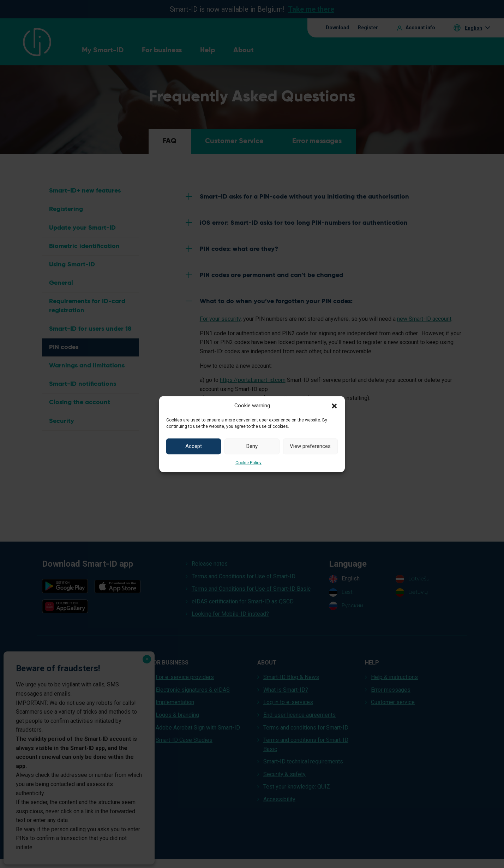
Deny (252, 446)
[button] (334, 406)
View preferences (310, 446)
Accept (194, 446)
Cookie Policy (248, 463)
